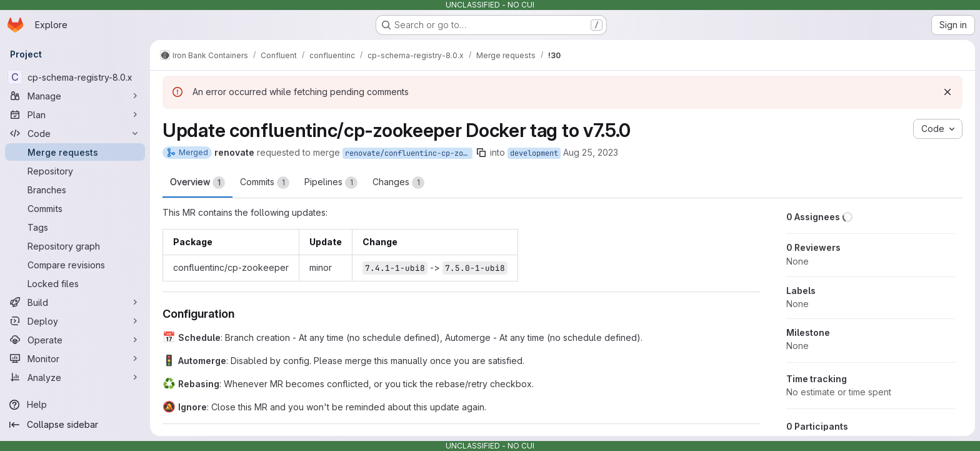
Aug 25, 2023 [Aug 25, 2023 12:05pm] (591, 152)
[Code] (75, 133)
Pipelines (331, 183)
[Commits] (75, 208)
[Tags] (75, 227)
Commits (265, 183)
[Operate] (75, 340)
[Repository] (75, 171)
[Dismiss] (947, 92)
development (534, 153)
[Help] (75, 405)
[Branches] (75, 190)
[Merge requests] (75, 152)
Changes (398, 183)
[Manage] (75, 96)
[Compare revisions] (75, 265)
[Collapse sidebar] (75, 425)
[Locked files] (75, 283)
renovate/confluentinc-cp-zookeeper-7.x (409, 153)
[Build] (75, 302)
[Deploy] (75, 321)
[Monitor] (75, 358)
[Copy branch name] (481, 153)
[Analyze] (75, 377)
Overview (197, 183)
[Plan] (75, 114)
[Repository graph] (75, 246)
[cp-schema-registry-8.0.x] (75, 77)
